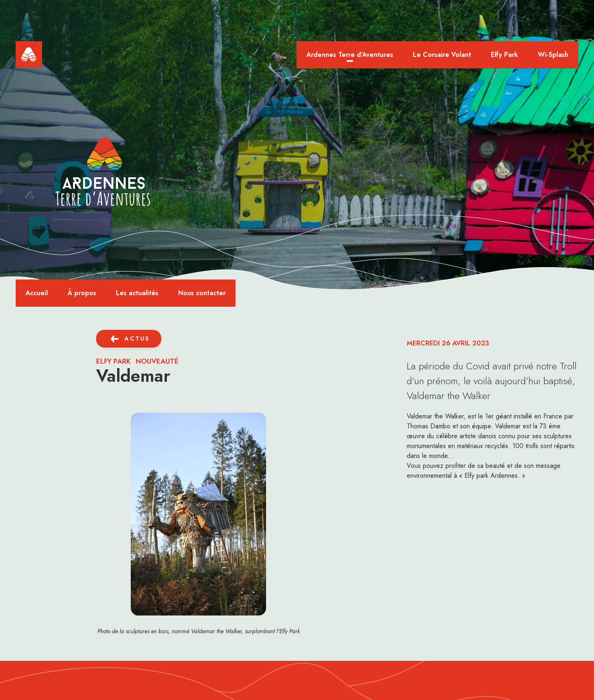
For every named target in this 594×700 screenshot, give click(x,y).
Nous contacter (202, 293)
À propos (82, 293)
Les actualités (137, 293)
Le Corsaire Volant (442, 55)
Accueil (37, 293)
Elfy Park (504, 55)
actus (137, 338)
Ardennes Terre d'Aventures (350, 55)
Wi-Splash (553, 55)
